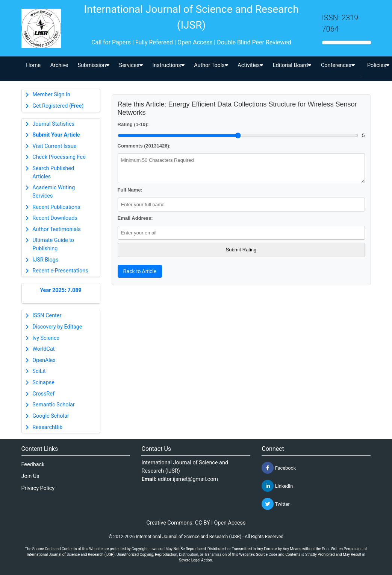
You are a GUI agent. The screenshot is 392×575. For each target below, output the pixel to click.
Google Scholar (51, 416)
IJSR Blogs (45, 260)
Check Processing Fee (59, 157)
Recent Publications (56, 207)
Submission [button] (94, 65)
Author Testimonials (56, 229)
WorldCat (43, 349)
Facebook (279, 468)
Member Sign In (51, 95)
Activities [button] (250, 65)
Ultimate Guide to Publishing (53, 244)
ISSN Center (47, 316)
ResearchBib (47, 427)
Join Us (30, 476)
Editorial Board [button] (292, 65)
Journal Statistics (53, 124)
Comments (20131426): (144, 146)
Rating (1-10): (133, 124)
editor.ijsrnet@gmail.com (188, 479)
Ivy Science (46, 338)
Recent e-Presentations (60, 271)
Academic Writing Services (54, 192)
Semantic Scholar (53, 405)
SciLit (39, 371)
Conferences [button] (338, 65)
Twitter (275, 504)
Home (33, 65)
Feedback (33, 465)
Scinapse (43, 383)
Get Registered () (58, 106)
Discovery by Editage (57, 327)
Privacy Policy (38, 488)
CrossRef (43, 394)
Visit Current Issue (54, 146)
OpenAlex (44, 360)
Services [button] (131, 65)
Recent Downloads (55, 218)
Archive (59, 65)
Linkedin (277, 486)
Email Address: (135, 218)
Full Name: (130, 190)
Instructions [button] (168, 65)
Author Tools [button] (211, 65)
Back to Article (140, 271)
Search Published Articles (53, 173)
